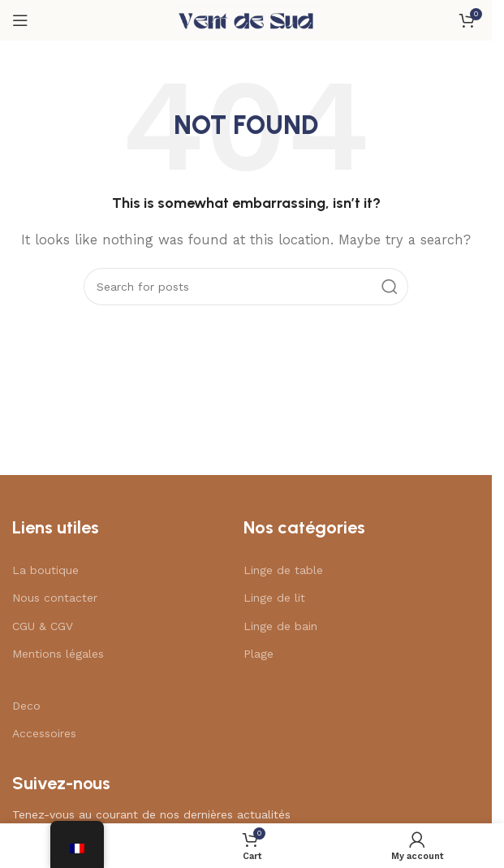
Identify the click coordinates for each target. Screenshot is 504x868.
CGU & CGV (43, 626)
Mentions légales (58, 654)
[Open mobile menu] (20, 20)
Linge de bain (280, 626)
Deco (26, 706)
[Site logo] (246, 19)
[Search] (246, 287)
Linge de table (283, 570)
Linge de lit (274, 598)
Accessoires (44, 733)
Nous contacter (55, 598)
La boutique (45, 570)
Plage (258, 654)
